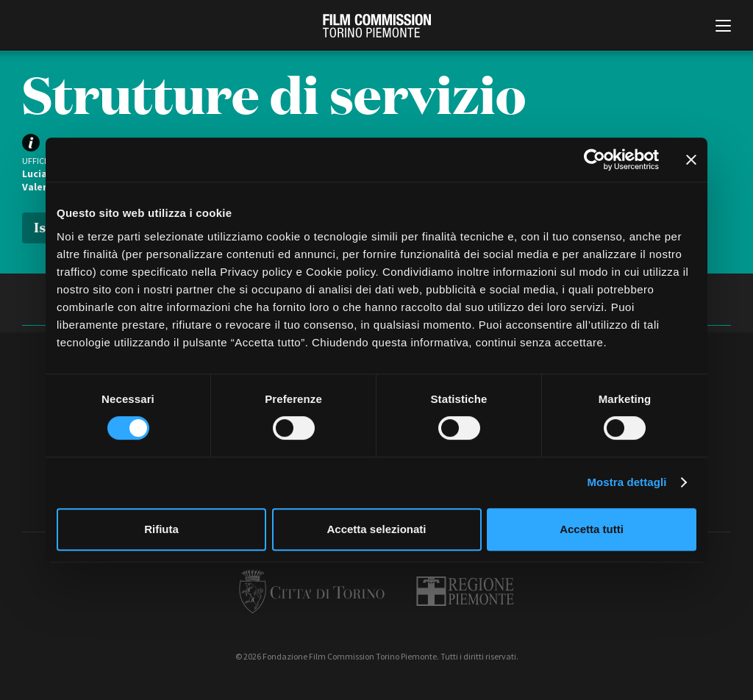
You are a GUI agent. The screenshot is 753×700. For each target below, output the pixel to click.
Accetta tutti (592, 529)
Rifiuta (161, 529)
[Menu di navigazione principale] (723, 27)
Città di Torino (312, 591)
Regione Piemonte (465, 591)
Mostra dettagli (627, 482)
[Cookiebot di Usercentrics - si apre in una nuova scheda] (595, 160)
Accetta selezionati (376, 529)
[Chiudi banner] (691, 160)
